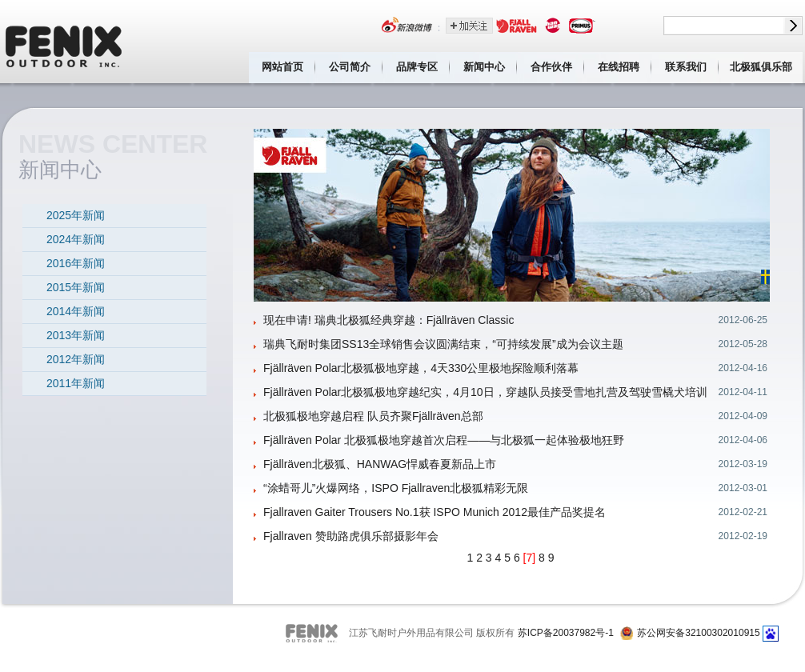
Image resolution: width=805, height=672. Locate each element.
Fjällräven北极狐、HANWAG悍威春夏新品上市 (380, 464)
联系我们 (686, 67)
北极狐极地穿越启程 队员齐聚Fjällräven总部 (373, 416)
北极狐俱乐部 (761, 67)
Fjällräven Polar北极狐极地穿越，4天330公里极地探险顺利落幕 (421, 368)
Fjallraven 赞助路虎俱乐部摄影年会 (351, 536)
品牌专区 (417, 67)
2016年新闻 (76, 263)
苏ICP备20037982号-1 (566, 633)
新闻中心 (484, 67)
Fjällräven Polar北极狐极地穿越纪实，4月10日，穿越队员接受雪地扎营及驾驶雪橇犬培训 (485, 392)
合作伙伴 (551, 67)
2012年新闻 (76, 359)
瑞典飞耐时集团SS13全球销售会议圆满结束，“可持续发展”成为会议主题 (443, 344)
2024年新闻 (76, 239)
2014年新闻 (76, 311)
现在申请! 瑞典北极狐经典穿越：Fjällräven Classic (388, 320)
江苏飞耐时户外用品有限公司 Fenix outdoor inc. (65, 42)
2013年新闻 (76, 335)
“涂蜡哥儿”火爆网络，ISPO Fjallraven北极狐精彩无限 (396, 488)
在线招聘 (619, 67)
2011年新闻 (76, 383)
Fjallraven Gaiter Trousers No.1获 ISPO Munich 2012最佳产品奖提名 (435, 512)
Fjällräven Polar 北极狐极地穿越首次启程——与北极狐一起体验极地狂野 (444, 440)
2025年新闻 (76, 215)
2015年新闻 (76, 287)
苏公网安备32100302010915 (698, 633)
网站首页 (282, 67)
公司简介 (350, 67)
